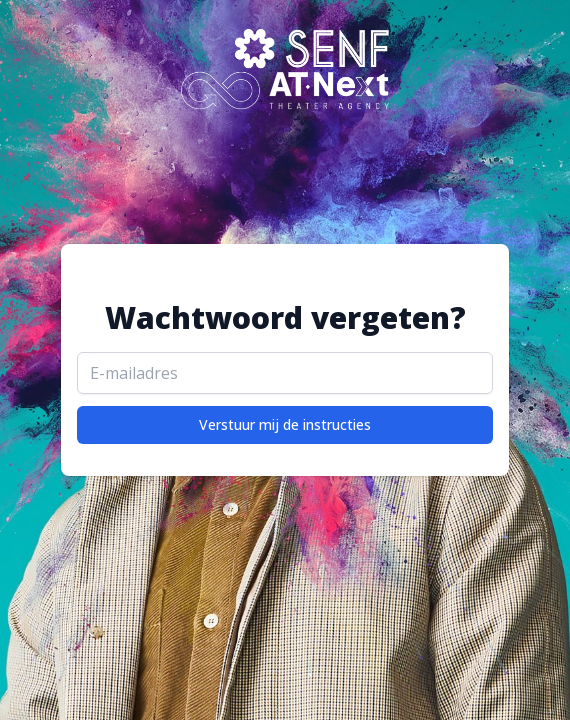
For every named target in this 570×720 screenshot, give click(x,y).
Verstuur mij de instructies (285, 424)
